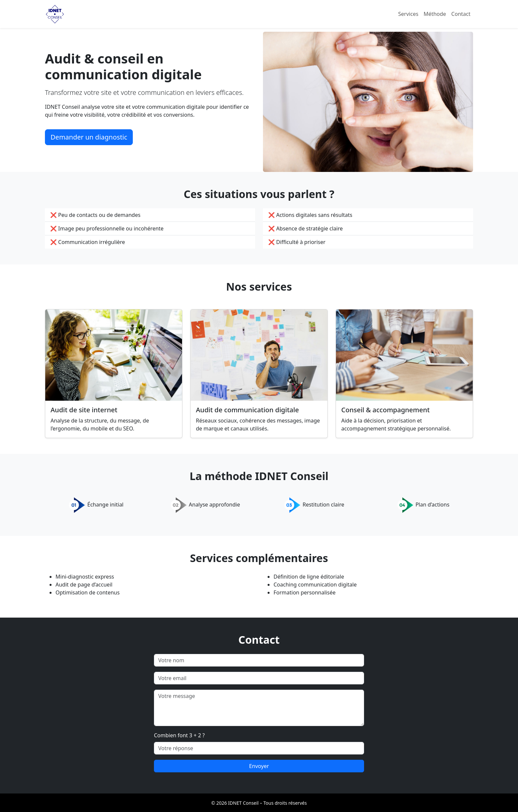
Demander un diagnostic (89, 137)
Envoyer (259, 766)
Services (408, 14)
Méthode (435, 14)
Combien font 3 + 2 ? (179, 735)
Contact (461, 14)
